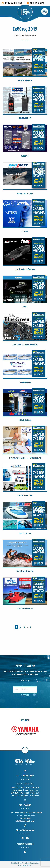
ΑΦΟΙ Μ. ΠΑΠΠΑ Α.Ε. (25, 495)
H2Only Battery (25, 420)
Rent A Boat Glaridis (25, 194)
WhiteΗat (29, 866)
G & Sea (25, 231)
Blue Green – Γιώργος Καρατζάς (25, 345)
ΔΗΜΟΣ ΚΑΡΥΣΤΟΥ (25, 80)
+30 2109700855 (25, 818)
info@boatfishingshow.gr (25, 821)
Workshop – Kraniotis (25, 571)
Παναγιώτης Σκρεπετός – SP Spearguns (25, 458)
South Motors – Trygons (25, 269)
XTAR (25, 307)
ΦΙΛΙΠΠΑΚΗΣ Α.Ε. (25, 118)
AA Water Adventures (25, 609)
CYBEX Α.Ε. (25, 156)
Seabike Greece (25, 533)
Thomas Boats (25, 382)
